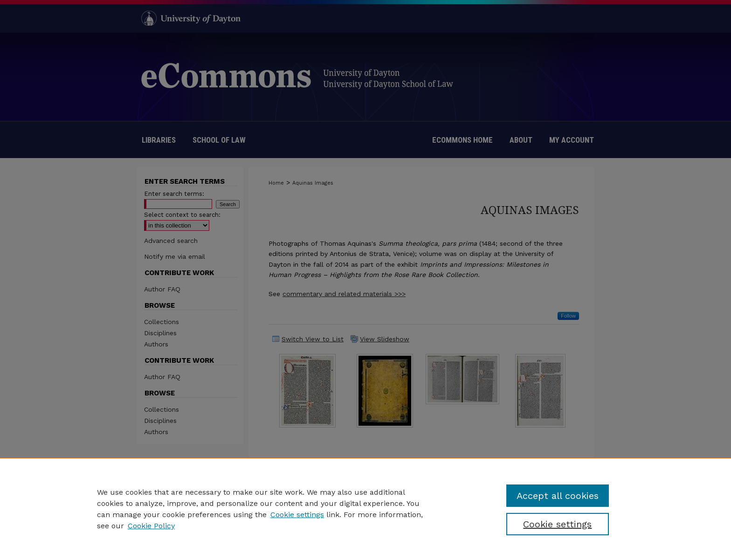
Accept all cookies (558, 496)
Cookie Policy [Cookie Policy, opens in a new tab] (151, 526)
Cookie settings (297, 515)
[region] (365, 509)
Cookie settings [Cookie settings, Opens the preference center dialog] (557, 524)
